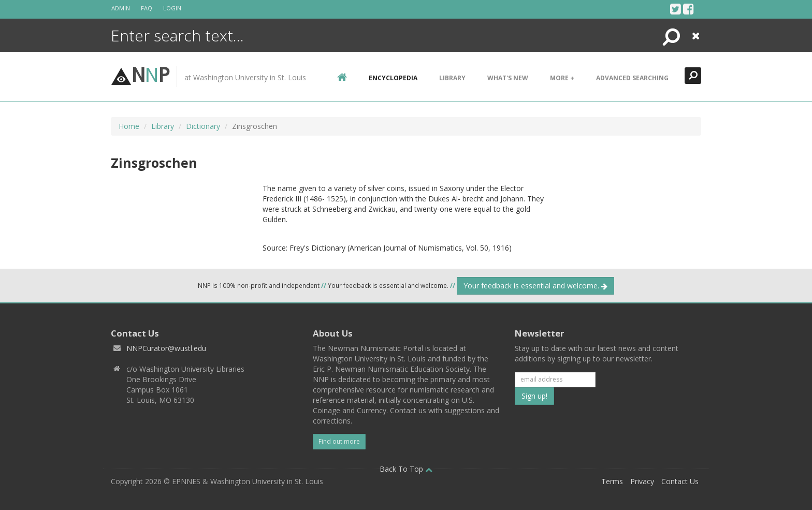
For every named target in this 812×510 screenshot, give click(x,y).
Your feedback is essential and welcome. (535, 286)
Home (129, 126)
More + (562, 78)
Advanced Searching (632, 78)
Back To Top (406, 469)
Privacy (642, 481)
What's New (508, 78)
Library (452, 78)
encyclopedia (393, 78)
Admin (121, 8)
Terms (612, 481)
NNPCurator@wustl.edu (166, 348)
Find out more (339, 441)
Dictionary (203, 126)
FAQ (147, 8)
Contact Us (680, 481)
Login (172, 8)
